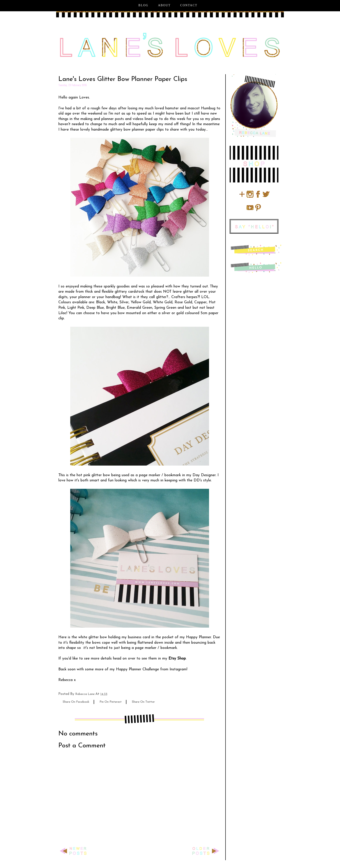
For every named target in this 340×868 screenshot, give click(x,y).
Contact (189, 5)
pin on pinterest (111, 702)
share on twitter (143, 702)
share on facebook (76, 702)
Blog (143, 5)
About (164, 5)
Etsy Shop (177, 659)
